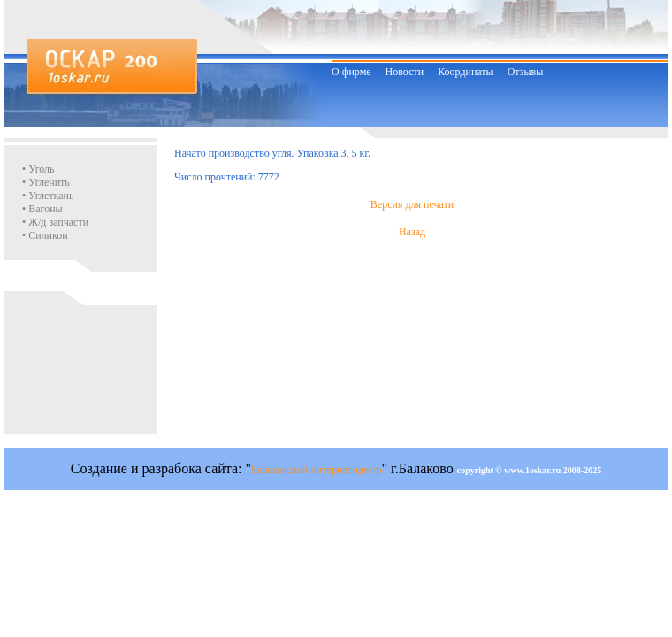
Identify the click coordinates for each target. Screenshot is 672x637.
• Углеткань (48, 196)
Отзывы (526, 72)
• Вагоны (42, 209)
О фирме (351, 72)
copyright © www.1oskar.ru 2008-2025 (530, 470)
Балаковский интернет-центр (316, 470)
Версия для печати (412, 204)
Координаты (466, 72)
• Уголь (38, 169)
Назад (412, 232)
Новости (405, 72)
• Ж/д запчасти (55, 222)
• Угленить (46, 182)
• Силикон (45, 235)
